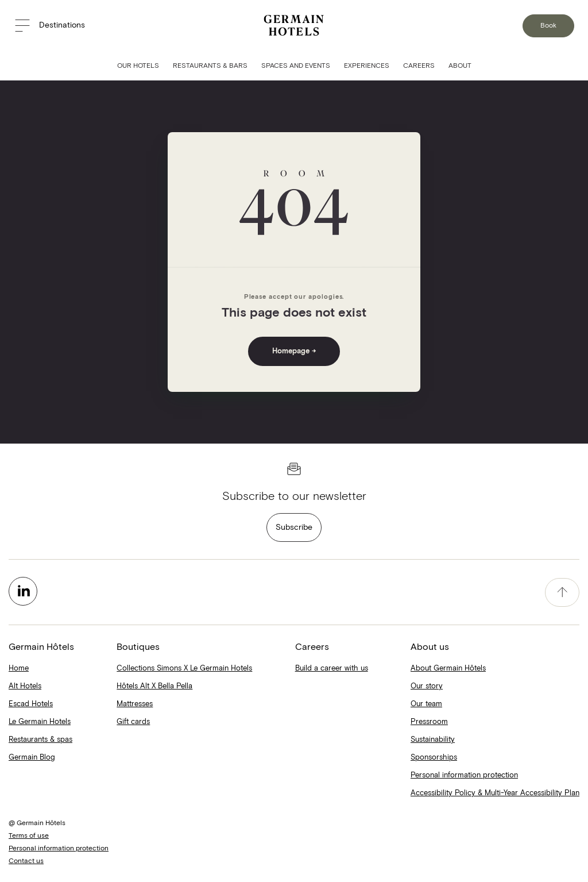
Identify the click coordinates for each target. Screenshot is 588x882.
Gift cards (133, 722)
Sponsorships (434, 758)
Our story (427, 686)
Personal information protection (464, 775)
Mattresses (135, 704)
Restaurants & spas (40, 740)
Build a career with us (332, 669)
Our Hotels (138, 66)
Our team (426, 704)
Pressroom (429, 722)
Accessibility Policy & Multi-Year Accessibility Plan (495, 793)
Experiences (367, 66)
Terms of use (29, 836)
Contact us (26, 861)
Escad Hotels (31, 704)
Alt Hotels (25, 686)
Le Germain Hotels (40, 722)
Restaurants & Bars (210, 66)
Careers (419, 66)
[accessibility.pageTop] (562, 592)
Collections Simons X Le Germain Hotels (184, 669)
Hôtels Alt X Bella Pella (154, 686)
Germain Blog (32, 758)
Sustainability (433, 740)
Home (19, 669)
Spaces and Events (296, 66)
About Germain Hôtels (448, 669)
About (460, 66)
